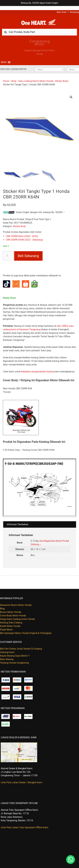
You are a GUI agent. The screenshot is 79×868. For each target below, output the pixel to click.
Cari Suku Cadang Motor (13, 66)
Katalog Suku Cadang (11, 619)
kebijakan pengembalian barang (38, 368)
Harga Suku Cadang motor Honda (17, 616)
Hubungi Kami (7, 649)
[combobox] (39, 29)
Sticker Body (62, 78)
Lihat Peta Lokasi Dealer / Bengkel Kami (21, 779)
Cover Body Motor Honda (13, 612)
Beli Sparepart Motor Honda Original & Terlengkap (26, 630)
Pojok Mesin (6, 626)
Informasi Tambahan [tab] (18, 521)
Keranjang (74, 8)
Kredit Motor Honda (10, 623)
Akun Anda (62, 8)
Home (6, 78)
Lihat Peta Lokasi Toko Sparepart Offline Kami (24, 824)
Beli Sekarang (28, 253)
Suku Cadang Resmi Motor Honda (36, 78)
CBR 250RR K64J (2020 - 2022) (22, 233)
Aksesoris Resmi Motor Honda (16, 602)
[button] (4, 59)
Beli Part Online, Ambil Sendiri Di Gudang (21, 646)
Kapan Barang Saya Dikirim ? (15, 653)
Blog (2, 605)
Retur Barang (7, 656)
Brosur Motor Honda (11, 609)
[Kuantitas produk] (8, 253)
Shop (14, 78)
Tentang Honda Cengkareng (14, 660)
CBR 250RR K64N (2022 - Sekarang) (24, 237)
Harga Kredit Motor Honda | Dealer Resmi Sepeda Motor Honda (39, 19)
